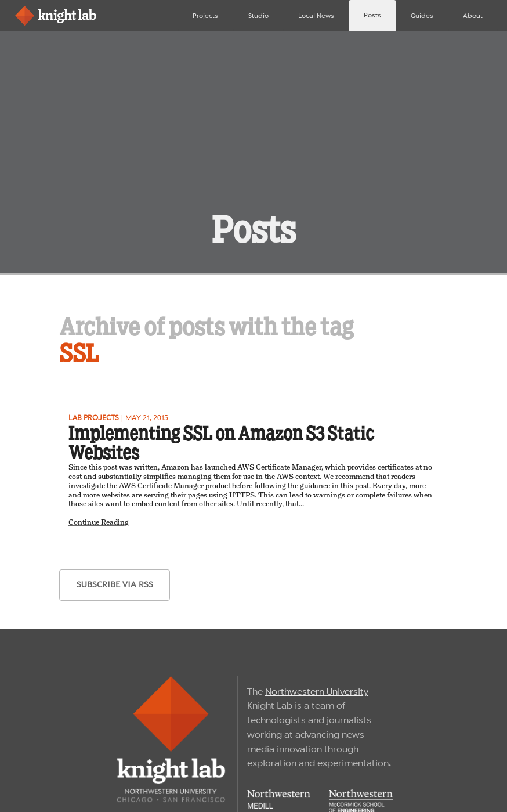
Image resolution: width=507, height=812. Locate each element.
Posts (372, 15)
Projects (205, 16)
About (473, 16)
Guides (422, 16)
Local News (316, 16)
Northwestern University (317, 692)
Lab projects (94, 418)
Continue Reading (99, 523)
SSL (79, 353)
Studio (258, 16)
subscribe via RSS (115, 584)
